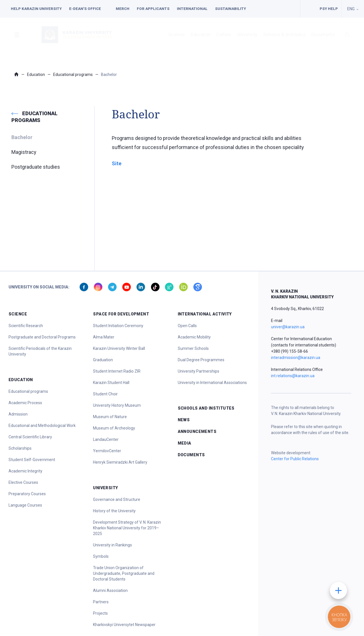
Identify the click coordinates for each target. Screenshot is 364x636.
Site (117, 163)
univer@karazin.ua (288, 327)
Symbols (101, 556)
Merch (123, 9)
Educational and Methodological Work (42, 426)
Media (185, 443)
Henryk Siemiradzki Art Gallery (120, 462)
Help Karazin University (36, 9)
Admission (18, 414)
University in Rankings (112, 545)
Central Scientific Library (30, 437)
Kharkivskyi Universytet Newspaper (124, 625)
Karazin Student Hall (111, 383)
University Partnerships (198, 371)
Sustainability (230, 9)
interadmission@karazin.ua (296, 358)
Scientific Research (26, 326)
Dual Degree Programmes (201, 360)
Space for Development (121, 314)
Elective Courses (23, 482)
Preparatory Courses (27, 494)
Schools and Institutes (206, 408)
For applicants (153, 9)
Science (177, 35)
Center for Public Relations (295, 459)
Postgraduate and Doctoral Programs (42, 337)
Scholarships (20, 448)
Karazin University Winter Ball (119, 348)
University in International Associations (212, 383)
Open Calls (187, 326)
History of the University (114, 511)
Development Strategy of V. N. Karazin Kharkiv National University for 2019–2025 (127, 528)
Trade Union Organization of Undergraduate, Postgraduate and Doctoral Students (124, 573)
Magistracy (24, 152)
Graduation (103, 360)
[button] (17, 35)
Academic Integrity (25, 471)
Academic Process (25, 403)
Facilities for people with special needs (308, 9)
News (184, 420)
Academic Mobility (194, 337)
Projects (100, 613)
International (192, 9)
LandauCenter (106, 439)
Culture (224, 35)
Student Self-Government (32, 460)
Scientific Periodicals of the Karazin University (40, 351)
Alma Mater (104, 337)
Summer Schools (193, 348)
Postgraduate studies (36, 167)
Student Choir (105, 394)
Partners (101, 602)
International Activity (205, 314)
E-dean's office (85, 9)
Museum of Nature (110, 417)
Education (201, 35)
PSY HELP (329, 9)
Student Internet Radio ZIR (117, 371)
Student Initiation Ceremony (118, 326)
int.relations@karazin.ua (293, 376)
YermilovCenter (107, 451)
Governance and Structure (117, 499)
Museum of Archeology (114, 428)
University (247, 35)
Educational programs (73, 75)
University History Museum (117, 405)
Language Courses (25, 505)
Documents (323, 35)
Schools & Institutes (284, 35)
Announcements (197, 431)
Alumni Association (110, 590)
